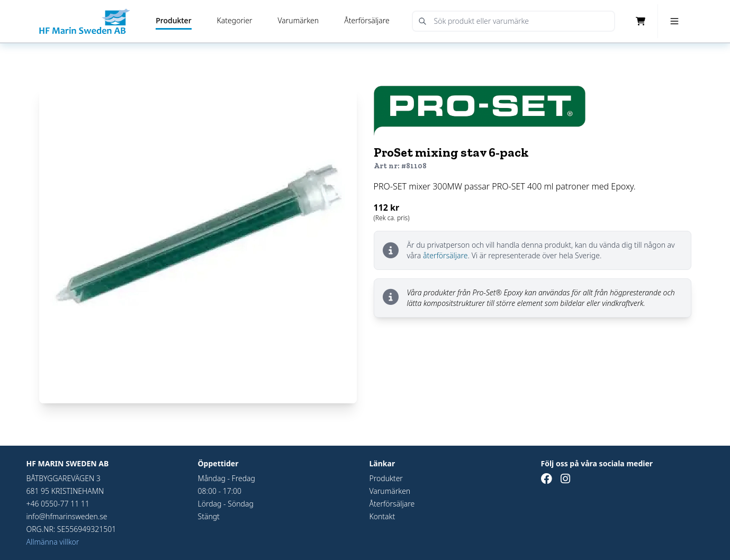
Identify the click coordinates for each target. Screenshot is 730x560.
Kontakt (382, 516)
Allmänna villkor (53, 542)
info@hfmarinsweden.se (67, 516)
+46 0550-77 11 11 (58, 504)
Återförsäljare (367, 20)
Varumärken (298, 20)
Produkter (173, 20)
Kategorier (235, 20)
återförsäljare (445, 255)
